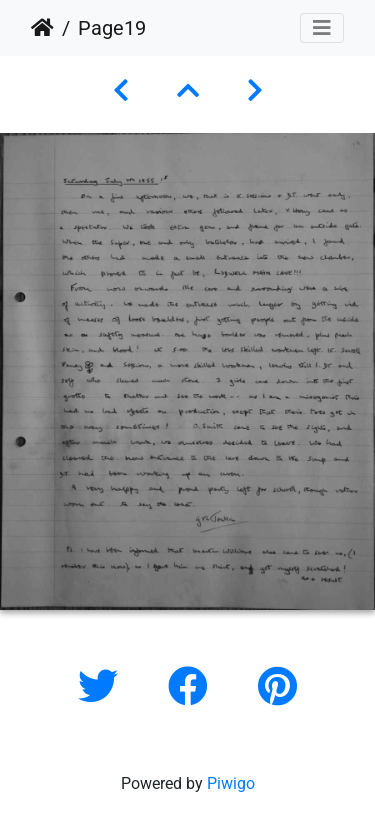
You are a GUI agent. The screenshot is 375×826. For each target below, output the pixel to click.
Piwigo (231, 783)
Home (42, 28)
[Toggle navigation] (322, 28)
